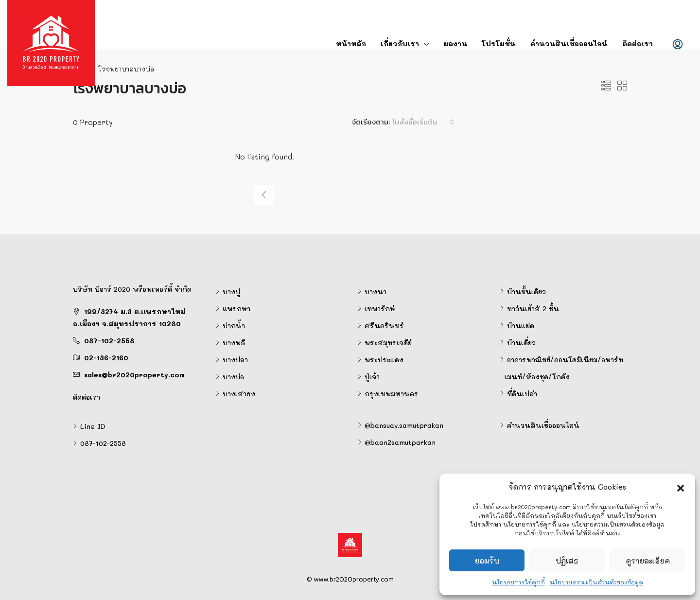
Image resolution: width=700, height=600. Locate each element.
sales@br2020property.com (134, 375)
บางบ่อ (233, 377)
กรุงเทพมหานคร (392, 394)
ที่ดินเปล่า (522, 394)
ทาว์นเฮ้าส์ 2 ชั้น (533, 309)
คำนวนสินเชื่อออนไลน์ (569, 44)
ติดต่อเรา (638, 44)
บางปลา (235, 360)
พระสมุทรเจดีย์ (388, 343)
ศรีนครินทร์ (384, 326)
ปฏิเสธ (567, 561)
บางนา (376, 291)
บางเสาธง (239, 394)
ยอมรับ (487, 561)
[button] (681, 487)
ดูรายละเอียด (648, 561)
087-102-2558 (109, 341)
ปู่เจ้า (372, 377)
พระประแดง (384, 360)
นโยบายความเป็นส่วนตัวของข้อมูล (596, 582)
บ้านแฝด (521, 326)
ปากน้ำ (234, 326)
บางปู (231, 291)
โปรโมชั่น (499, 44)
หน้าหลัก (351, 44)
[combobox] (423, 122)
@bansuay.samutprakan (404, 425)
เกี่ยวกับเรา (400, 44)
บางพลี (234, 343)
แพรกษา (236, 309)
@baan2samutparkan (400, 442)
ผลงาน (455, 44)
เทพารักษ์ (380, 309)
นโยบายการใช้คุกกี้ (518, 582)
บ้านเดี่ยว (521, 343)
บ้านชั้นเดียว (526, 291)
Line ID (93, 426)
